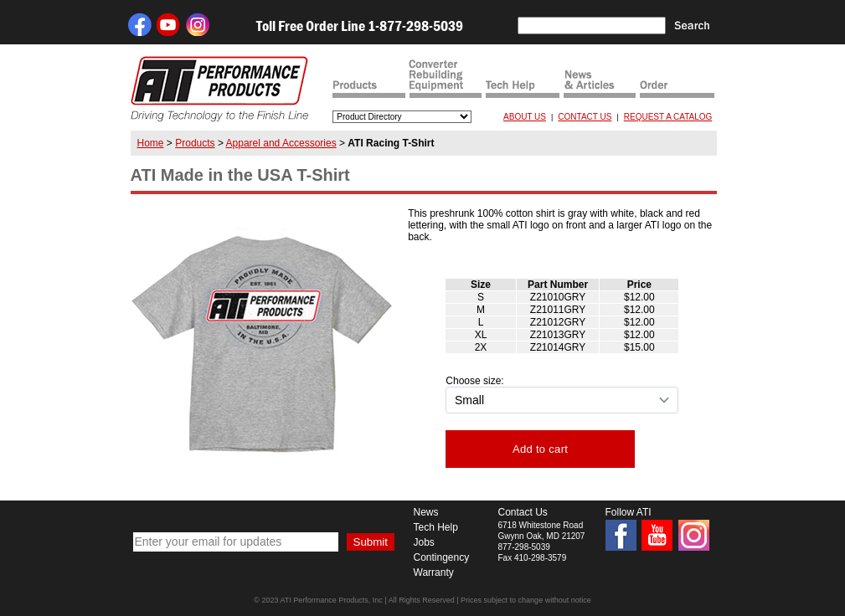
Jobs (424, 542)
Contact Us (523, 512)
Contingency (442, 557)
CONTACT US (585, 117)
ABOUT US (525, 117)
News (426, 512)
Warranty (434, 572)
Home (151, 143)
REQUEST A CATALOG (668, 117)
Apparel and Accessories (281, 143)
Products (195, 143)
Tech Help (436, 527)
